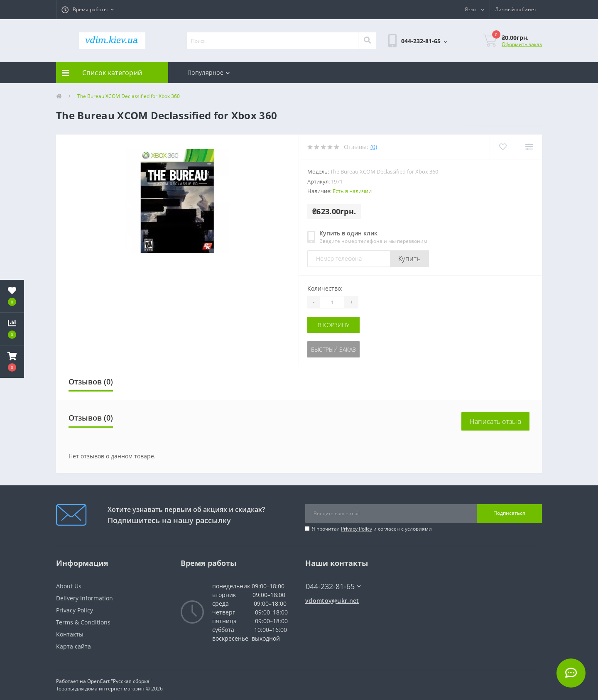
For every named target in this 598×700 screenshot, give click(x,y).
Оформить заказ (522, 44)
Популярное (208, 72)
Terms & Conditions (83, 622)
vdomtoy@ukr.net (332, 601)
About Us (69, 586)
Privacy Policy (357, 529)
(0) (374, 147)
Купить (409, 259)
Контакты (70, 634)
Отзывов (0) (91, 382)
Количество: (325, 288)
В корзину (333, 325)
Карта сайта (74, 646)
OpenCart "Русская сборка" (119, 681)
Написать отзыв (495, 421)
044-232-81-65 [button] (333, 586)
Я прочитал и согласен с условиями (372, 529)
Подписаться (509, 513)
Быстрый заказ (333, 349)
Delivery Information (85, 598)
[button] (88, 10)
